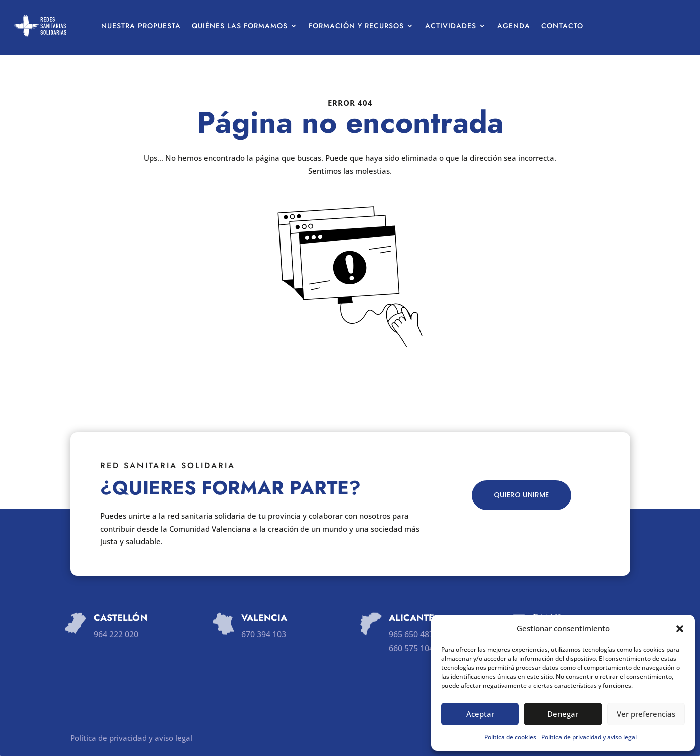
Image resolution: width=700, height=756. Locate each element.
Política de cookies (510, 737)
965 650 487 (411, 634)
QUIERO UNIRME (521, 495)
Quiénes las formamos (240, 26)
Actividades (451, 26)
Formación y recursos (356, 26)
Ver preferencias (646, 714)
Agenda (514, 26)
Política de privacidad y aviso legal (589, 737)
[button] (680, 629)
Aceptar (480, 714)
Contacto (562, 26)
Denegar (563, 714)
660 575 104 (411, 648)
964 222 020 (116, 634)
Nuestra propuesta (141, 26)
